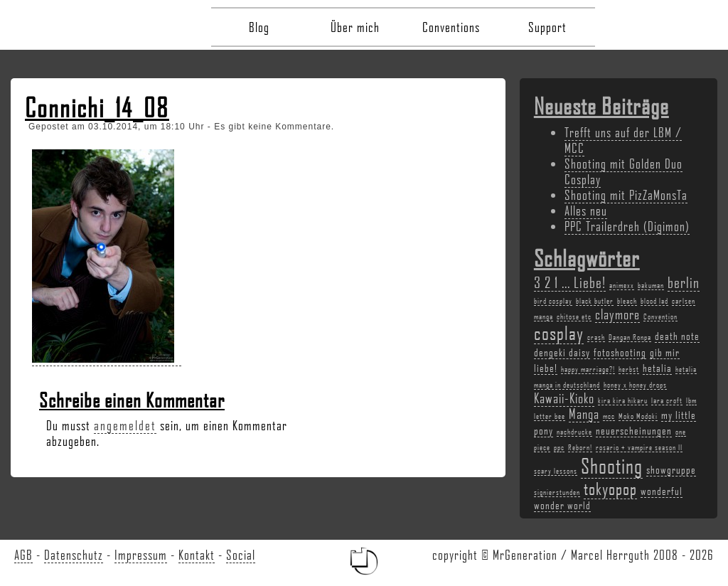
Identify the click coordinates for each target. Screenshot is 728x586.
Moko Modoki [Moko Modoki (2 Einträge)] (638, 416)
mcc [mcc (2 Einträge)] (609, 416)
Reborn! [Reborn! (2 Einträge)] (580, 447)
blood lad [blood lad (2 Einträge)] (654, 301)
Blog (259, 27)
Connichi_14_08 (97, 107)
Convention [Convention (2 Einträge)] (660, 316)
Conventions (451, 27)
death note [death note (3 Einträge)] (677, 336)
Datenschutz (74, 555)
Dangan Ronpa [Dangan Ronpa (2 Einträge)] (630, 337)
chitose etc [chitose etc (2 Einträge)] (574, 316)
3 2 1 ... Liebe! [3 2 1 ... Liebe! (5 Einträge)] (570, 282)
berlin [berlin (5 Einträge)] (684, 282)
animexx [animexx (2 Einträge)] (622, 285)
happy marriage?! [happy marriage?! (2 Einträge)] (588, 369)
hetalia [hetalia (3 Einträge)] (657, 368)
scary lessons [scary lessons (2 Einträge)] (556, 471)
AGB (23, 555)
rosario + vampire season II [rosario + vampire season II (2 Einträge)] (639, 447)
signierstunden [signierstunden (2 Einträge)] (557, 492)
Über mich (355, 27)
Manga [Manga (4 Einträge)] (584, 414)
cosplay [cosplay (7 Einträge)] (559, 333)
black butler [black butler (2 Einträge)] (595, 301)
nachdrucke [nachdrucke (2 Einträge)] (574, 432)
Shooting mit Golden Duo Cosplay (623, 171)
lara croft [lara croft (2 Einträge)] (667, 400)
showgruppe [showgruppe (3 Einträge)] (671, 469)
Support (547, 27)
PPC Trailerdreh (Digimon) (627, 226)
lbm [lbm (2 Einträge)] (691, 400)
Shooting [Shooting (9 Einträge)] (612, 465)
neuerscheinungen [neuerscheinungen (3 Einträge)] (634, 430)
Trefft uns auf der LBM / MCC (623, 140)
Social (241, 555)
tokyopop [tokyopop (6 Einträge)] (610, 488)
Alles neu (586, 211)
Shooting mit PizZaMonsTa (626, 195)
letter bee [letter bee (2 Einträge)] (550, 416)
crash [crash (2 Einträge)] (596, 337)
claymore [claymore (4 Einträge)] (617, 314)
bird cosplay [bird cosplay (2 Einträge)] (553, 301)
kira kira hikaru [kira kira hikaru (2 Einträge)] (623, 400)
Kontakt (197, 555)
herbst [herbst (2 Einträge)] (629, 369)
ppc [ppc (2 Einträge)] (559, 447)
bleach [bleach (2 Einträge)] (627, 301)
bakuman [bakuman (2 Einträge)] (651, 285)
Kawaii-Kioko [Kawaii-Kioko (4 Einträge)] (564, 398)
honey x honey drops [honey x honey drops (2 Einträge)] (635, 385)
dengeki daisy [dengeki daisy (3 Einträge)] (562, 352)
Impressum (141, 555)
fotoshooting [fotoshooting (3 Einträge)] (620, 352)
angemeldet (125, 425)
